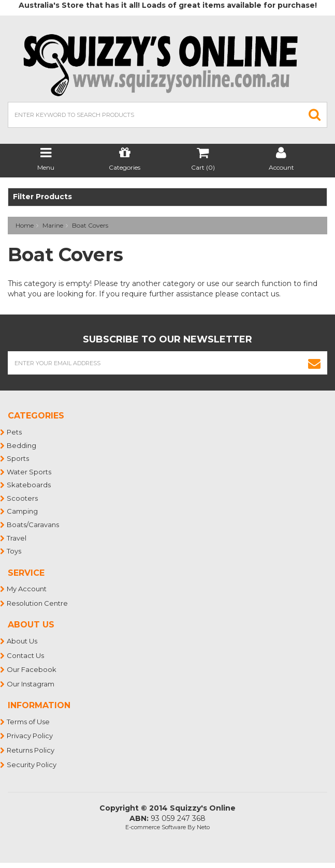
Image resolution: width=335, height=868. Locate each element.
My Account (27, 589)
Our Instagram (31, 684)
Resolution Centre (38, 603)
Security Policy (32, 765)
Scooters (23, 498)
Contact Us (26, 655)
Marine (53, 225)
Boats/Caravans (33, 525)
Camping (23, 511)
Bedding (22, 445)
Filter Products (42, 197)
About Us (23, 641)
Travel (17, 538)
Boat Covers (90, 225)
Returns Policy (31, 750)
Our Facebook (32, 669)
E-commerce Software (156, 827)
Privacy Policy (30, 736)
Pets (15, 432)
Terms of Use (29, 722)
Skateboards (29, 485)
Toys (14, 551)
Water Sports (30, 472)
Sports (18, 458)
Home (25, 225)
